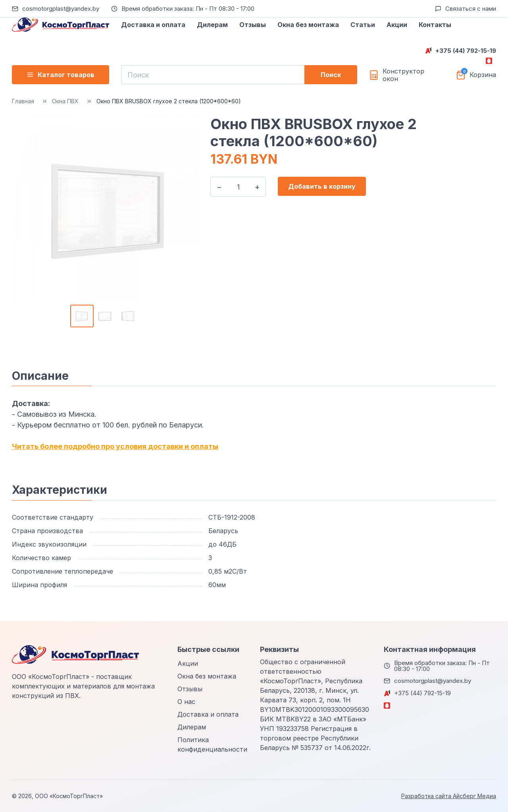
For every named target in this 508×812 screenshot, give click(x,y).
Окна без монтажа (308, 25)
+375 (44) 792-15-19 (466, 51)
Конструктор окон (403, 75)
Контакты (435, 25)
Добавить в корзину (322, 186)
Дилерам (212, 25)
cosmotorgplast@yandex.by (61, 9)
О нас (186, 702)
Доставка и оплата (153, 25)
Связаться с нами (471, 9)
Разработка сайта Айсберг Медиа (449, 796)
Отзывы (253, 25)
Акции (397, 25)
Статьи (363, 25)
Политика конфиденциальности (212, 744)
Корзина (483, 75)
